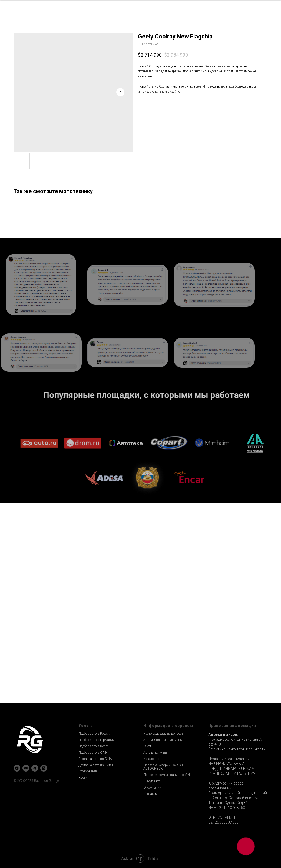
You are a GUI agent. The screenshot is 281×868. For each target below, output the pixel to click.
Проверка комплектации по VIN (167, 775)
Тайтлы (149, 746)
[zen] (17, 768)
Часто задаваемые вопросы (164, 734)
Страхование (88, 771)
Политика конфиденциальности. (237, 749)
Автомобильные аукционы (163, 740)
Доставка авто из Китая (96, 765)
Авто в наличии (155, 753)
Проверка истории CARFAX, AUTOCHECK (164, 767)
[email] (26, 768)
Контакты (150, 794)
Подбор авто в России (95, 734)
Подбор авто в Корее (93, 746)
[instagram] (44, 768)
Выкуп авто (152, 781)
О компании (152, 788)
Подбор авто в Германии (97, 740)
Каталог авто (153, 759)
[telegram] (35, 768)
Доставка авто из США (95, 759)
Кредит (84, 778)
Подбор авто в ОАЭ (93, 753)
